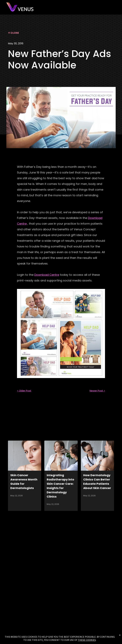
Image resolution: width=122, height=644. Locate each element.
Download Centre (47, 275)
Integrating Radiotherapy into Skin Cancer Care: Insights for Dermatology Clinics (60, 486)
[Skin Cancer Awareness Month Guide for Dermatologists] (25, 456)
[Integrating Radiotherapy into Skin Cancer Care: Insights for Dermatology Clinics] (61, 456)
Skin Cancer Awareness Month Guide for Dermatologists (24, 482)
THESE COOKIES (87, 640)
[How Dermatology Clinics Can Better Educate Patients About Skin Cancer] (97, 456)
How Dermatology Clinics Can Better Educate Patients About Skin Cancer (97, 482)
